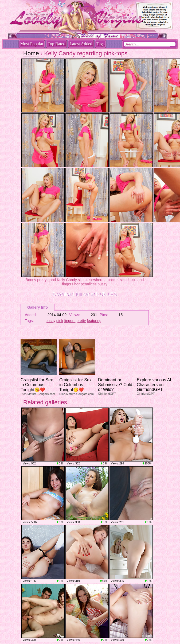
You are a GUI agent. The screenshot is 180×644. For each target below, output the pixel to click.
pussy (50, 321)
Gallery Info (38, 307)
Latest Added (81, 44)
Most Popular (32, 44)
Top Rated (56, 44)
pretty (81, 321)
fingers (70, 321)
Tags (100, 44)
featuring (94, 321)
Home (31, 53)
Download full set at (85, 294)
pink (60, 321)
